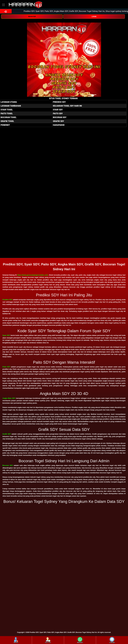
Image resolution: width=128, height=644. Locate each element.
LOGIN (94, 17)
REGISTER (32, 17)
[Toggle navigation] (3, 5)
